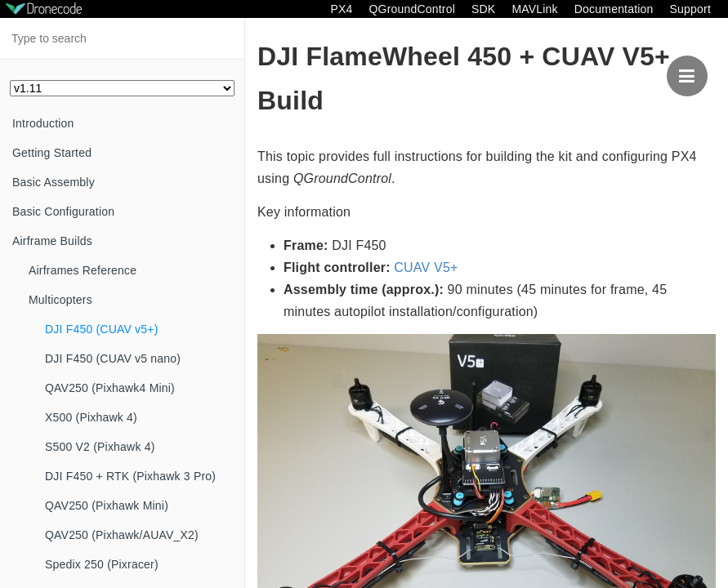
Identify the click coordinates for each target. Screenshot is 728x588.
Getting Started (52, 153)
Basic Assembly (54, 182)
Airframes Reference (83, 270)
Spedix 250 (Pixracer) (102, 564)
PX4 (341, 9)
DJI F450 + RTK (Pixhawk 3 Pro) (130, 476)
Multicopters (60, 300)
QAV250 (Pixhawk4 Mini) (110, 388)
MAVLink (534, 9)
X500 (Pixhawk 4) (91, 417)
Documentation (614, 9)
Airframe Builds (52, 241)
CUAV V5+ (426, 267)
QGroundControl (412, 9)
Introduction (43, 123)
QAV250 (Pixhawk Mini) (107, 506)
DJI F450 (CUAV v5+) (102, 329)
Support (690, 9)
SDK (483, 9)
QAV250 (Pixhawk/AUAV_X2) (122, 535)
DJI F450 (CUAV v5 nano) (113, 359)
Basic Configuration (63, 212)
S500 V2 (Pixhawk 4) (100, 447)
